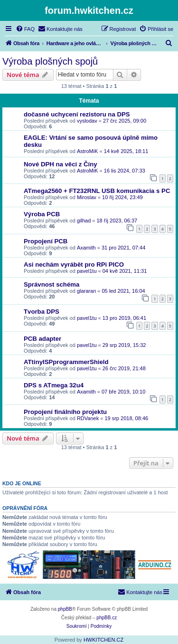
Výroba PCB (42, 214)
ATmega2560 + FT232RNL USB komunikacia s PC (97, 191)
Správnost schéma (52, 284)
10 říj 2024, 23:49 (122, 197)
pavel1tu (87, 271)
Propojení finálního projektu (65, 412)
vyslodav (87, 121)
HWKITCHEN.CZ (103, 640)
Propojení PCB (46, 241)
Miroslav (87, 197)
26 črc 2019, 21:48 (124, 368)
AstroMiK (88, 151)
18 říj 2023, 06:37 (117, 221)
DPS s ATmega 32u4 (54, 385)
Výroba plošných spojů (50, 61)
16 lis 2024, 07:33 (125, 171)
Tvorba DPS (42, 312)
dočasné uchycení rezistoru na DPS (77, 114)
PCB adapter (42, 339)
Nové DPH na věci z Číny (61, 164)
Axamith (86, 248)
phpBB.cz (107, 618)
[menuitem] (25, 29)
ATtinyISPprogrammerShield (66, 362)
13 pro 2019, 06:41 (124, 318)
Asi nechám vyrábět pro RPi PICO (74, 264)
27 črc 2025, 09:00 (125, 121)
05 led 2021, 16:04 (124, 291)
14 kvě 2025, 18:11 (126, 151)
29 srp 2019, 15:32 (124, 345)
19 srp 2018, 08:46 (126, 418)
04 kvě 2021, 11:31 (125, 271)
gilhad (84, 221)
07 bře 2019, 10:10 (123, 392)
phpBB (65, 609)
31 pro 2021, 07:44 (123, 248)
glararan (86, 291)
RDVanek (88, 418)
